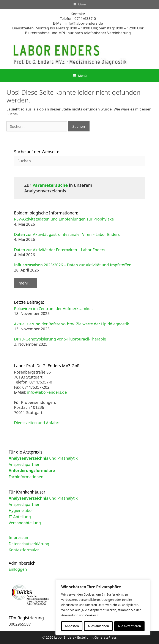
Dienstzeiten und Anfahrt (37, 423)
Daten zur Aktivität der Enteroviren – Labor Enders (60, 250)
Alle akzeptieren (129, 626)
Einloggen (18, 569)
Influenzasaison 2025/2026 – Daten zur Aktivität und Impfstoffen (73, 265)
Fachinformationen (26, 477)
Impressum (19, 537)
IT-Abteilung (20, 517)
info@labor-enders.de (84, 23)
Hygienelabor (21, 510)
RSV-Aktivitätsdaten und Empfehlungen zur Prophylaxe (64, 219)
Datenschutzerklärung (29, 544)
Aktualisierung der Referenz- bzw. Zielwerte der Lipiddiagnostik (72, 324)
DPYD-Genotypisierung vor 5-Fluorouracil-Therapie (60, 339)
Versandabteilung (25, 523)
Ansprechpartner (24, 464)
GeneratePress (106, 637)
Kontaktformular (24, 550)
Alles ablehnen (98, 626)
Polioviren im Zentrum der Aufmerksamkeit (53, 308)
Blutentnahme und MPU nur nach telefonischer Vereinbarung (78, 33)
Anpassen (72, 626)
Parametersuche (50, 185)
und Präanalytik (43, 458)
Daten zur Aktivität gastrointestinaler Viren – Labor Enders (67, 234)
